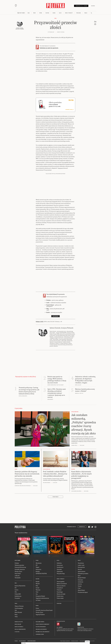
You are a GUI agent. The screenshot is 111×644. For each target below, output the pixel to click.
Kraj (29, 13)
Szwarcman (60, 565)
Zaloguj (93, 6)
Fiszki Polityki (81, 627)
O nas (79, 588)
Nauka (54, 13)
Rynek (41, 13)
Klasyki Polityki (82, 578)
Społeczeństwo (82, 571)
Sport (79, 576)
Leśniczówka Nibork (31, 641)
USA (16, 610)
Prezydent (17, 598)
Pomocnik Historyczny (20, 567)
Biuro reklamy (18, 624)
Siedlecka (59, 563)
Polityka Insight (22, 641)
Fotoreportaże (81, 567)
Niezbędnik (18, 578)
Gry (37, 594)
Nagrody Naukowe (40, 614)
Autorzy (80, 584)
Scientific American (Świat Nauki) (44, 610)
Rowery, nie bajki (61, 594)
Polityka (17, 563)
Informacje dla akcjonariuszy (43, 632)
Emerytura (38, 569)
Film (37, 586)
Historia (80, 569)
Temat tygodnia (61, 581)
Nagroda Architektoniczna (42, 598)
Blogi (60, 13)
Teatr (37, 592)
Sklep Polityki (81, 590)
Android (61, 627)
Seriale (38, 588)
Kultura (47, 13)
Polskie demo (60, 596)
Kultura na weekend (62, 584)
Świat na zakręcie (61, 586)
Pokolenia (79, 13)
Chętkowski (60, 571)
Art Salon (38, 600)
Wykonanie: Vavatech (75, 641)
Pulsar (37, 608)
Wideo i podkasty (69, 13)
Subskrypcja (82, 527)
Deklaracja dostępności (41, 629)
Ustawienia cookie (40, 634)
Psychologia (60, 592)
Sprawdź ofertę (69, 110)
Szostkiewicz (60, 567)
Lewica (16, 590)
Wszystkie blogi (61, 573)
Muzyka (38, 584)
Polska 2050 (18, 594)
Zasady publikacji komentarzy (43, 624)
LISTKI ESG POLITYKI (41, 573)
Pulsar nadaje (60, 598)
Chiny (16, 617)
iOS (57, 627)
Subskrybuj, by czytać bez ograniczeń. (49, 48)
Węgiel (37, 567)
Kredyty (38, 571)
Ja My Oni (17, 576)
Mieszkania (39, 563)
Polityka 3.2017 (40, 322)
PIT (37, 565)
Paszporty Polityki (40, 596)
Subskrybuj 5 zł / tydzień (81, 6)
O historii (59, 590)
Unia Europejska (19, 608)
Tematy (80, 586)
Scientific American (20, 569)
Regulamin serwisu (40, 622)
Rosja (16, 614)
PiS (16, 588)
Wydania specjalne (19, 565)
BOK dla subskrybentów (20, 629)
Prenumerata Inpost (71, 527)
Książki (38, 581)
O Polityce (17, 632)
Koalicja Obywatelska (20, 586)
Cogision (64, 641)
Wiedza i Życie (18, 571)
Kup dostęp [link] (55, 316)
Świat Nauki (18, 573)
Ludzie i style (81, 565)
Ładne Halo (68, 641)
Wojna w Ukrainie (19, 606)
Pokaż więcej (55, 497)
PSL (16, 592)
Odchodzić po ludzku (83, 573)
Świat (35, 13)
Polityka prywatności (41, 627)
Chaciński (59, 569)
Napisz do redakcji (19, 627)
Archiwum (80, 582)
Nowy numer (22, 13)
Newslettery (81, 563)
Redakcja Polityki (19, 622)
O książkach (60, 588)
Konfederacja (18, 596)
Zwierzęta (80, 580)
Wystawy (38, 590)
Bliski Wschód (18, 612)
